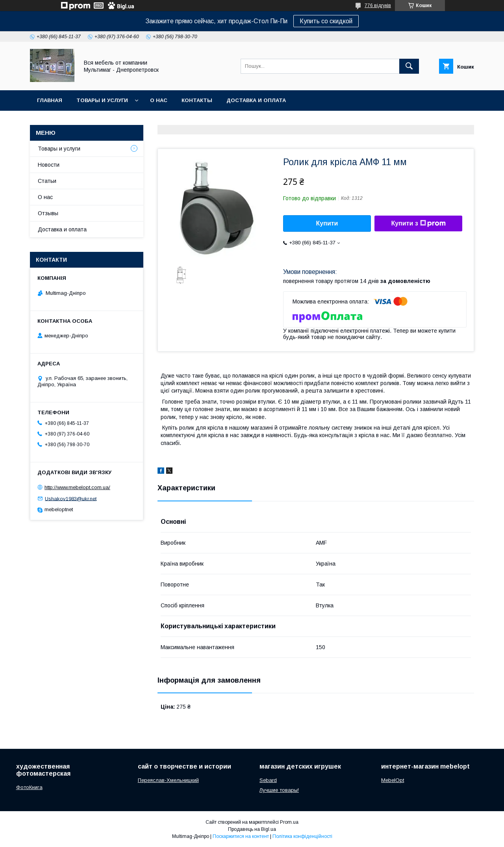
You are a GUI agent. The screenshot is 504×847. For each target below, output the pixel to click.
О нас (159, 100)
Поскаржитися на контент (241, 836)
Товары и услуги (102, 100)
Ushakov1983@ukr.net (71, 498)
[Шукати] (409, 66)
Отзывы (48, 213)
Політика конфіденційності (302, 836)
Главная (50, 100)
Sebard (268, 780)
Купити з (418, 223)
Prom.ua (289, 822)
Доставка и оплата (256, 100)
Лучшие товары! (279, 790)
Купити (327, 223)
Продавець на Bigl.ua (252, 829)
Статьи (47, 181)
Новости (49, 165)
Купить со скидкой (326, 21)
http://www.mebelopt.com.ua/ (77, 487)
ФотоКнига (29, 787)
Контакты (197, 100)
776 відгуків (378, 6)
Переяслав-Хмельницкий (168, 780)
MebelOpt (393, 780)
